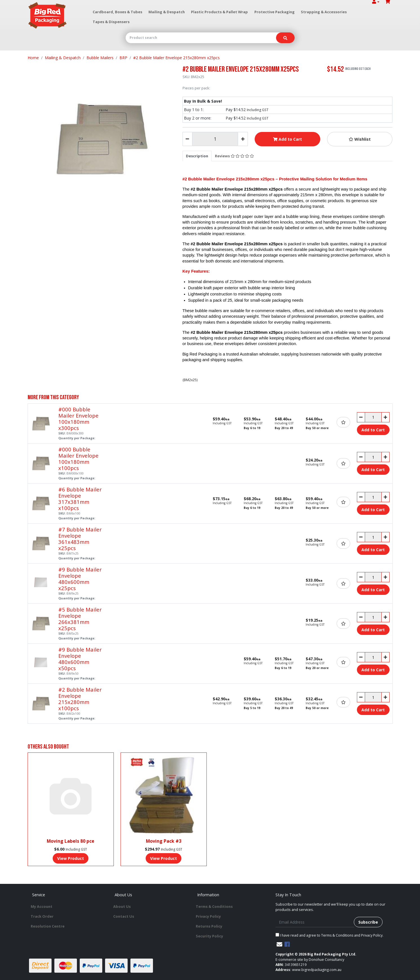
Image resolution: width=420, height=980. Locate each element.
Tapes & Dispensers (111, 22)
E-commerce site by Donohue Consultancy (310, 960)
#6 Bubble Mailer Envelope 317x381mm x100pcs (80, 499)
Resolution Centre (48, 926)
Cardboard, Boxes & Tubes (117, 12)
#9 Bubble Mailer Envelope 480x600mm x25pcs (80, 579)
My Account (42, 906)
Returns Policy (209, 926)
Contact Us (124, 916)
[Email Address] (315, 922)
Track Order (42, 916)
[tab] (197, 156)
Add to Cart (287, 139)
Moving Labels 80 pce (71, 841)
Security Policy (209, 936)
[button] (360, 139)
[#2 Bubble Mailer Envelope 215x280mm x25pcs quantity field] (215, 139)
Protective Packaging (275, 12)
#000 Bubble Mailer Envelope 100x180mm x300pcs (78, 419)
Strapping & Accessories (324, 12)
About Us (122, 906)
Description (197, 156)
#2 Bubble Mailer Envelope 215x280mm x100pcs (80, 699)
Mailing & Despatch (167, 12)
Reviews (234, 156)
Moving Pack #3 (164, 841)
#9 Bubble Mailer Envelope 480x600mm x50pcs (80, 659)
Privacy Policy (208, 916)
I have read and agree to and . (329, 935)
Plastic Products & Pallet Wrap (219, 12)
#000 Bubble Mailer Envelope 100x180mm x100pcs (78, 459)
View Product (71, 858)
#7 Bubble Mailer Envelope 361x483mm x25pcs (80, 539)
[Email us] (279, 944)
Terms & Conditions (214, 906)
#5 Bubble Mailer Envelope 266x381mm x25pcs (80, 619)
